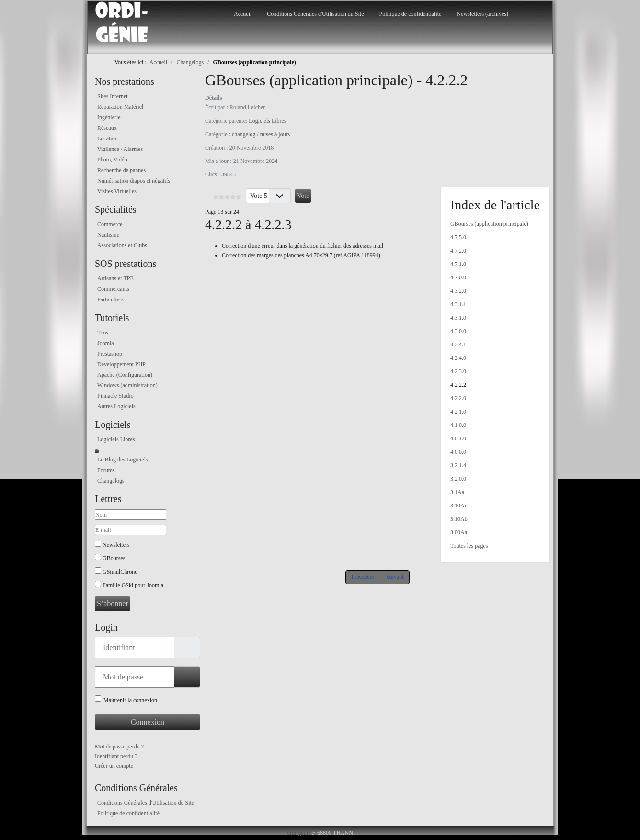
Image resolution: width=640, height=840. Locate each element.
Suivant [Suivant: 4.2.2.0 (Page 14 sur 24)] (395, 577)
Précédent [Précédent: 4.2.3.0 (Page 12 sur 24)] (363, 577)
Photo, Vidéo (112, 160)
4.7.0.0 (458, 277)
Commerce (110, 224)
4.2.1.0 (458, 412)
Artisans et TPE (115, 278)
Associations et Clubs (122, 245)
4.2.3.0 (458, 371)
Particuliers (110, 299)
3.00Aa (459, 532)
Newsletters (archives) (482, 14)
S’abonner (113, 604)
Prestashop (110, 354)
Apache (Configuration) (125, 375)
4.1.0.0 (458, 425)
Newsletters (116, 545)
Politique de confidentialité (410, 14)
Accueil (243, 14)
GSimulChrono (120, 572)
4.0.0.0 (458, 452)
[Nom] (131, 515)
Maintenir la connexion (130, 700)
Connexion (148, 722)
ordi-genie (299, 833)
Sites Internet (113, 96)
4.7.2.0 (458, 251)
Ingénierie (109, 117)
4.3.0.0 (458, 331)
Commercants (113, 289)
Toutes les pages (469, 546)
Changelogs (111, 481)
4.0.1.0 (458, 438)
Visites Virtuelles (117, 191)
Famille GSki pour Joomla (133, 585)
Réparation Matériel (120, 107)
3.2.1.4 (458, 465)
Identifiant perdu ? (116, 756)
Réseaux (107, 128)
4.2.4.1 (458, 345)
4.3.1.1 (458, 304)
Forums (106, 470)
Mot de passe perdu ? (119, 747)
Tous (103, 333)
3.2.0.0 (458, 479)
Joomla (106, 343)
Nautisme (108, 235)
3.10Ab (459, 519)
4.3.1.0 (458, 318)
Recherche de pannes (121, 170)
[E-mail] (131, 530)
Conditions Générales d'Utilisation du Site (315, 14)
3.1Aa (457, 492)
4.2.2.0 (458, 398)
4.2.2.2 (458, 385)
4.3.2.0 (458, 291)
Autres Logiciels (116, 406)
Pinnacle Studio (115, 396)
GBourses (114, 558)
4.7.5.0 (458, 237)
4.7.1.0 (458, 264)
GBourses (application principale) (489, 224)
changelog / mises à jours (261, 134)
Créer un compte (114, 766)
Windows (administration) (127, 385)
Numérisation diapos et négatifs (134, 181)
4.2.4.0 (458, 358)
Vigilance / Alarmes (120, 149)
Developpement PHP (121, 364)
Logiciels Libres (116, 439)
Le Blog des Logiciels (123, 460)
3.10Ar (458, 506)
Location (108, 138)
